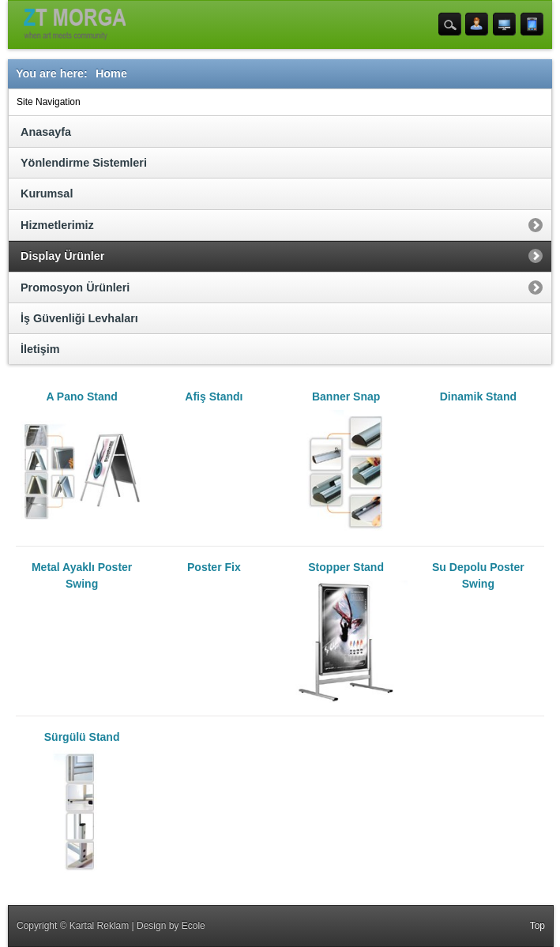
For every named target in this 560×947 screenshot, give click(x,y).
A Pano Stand (82, 461)
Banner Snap (346, 461)
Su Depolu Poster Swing (478, 575)
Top (537, 926)
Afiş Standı (214, 396)
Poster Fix (214, 567)
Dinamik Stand (478, 396)
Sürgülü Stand (82, 802)
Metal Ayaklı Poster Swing (82, 575)
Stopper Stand (346, 632)
